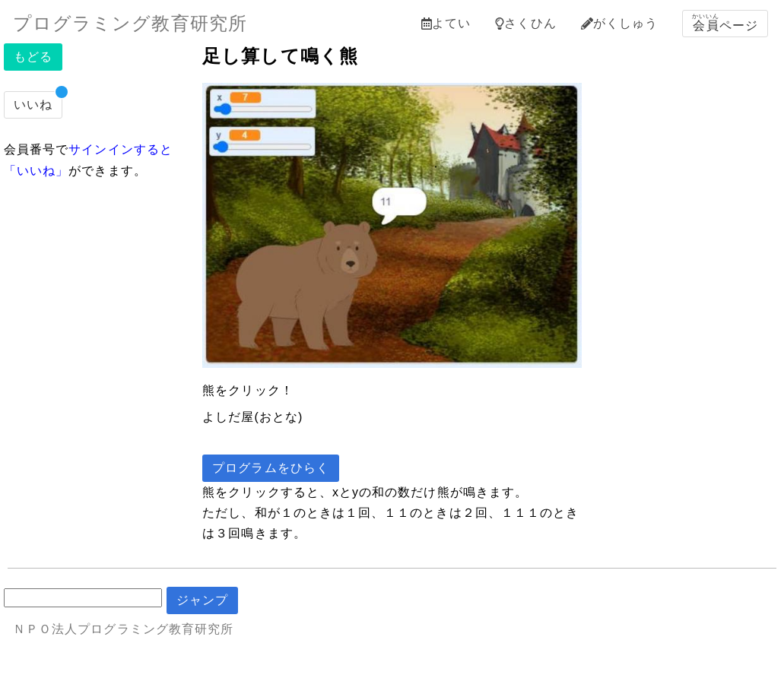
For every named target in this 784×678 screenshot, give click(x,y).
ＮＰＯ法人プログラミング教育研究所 (123, 629)
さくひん (525, 23)
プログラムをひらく (271, 468)
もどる (33, 57)
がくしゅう (619, 23)
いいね (33, 105)
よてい (446, 23)
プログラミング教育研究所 (130, 23)
